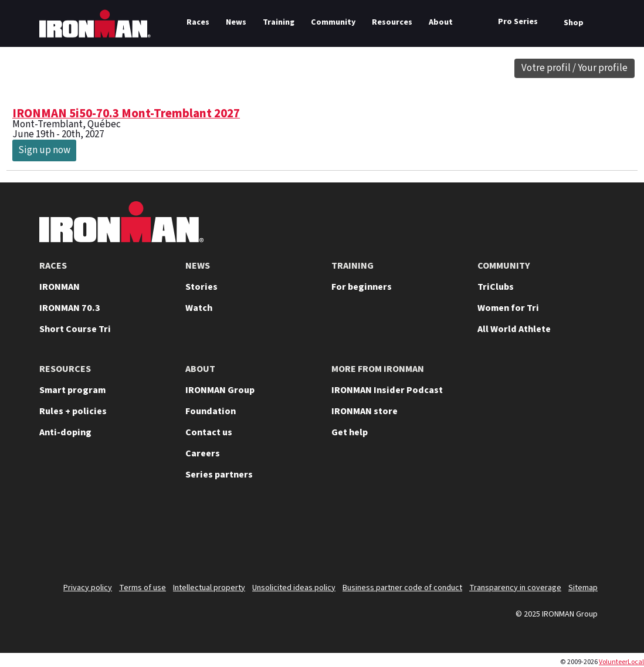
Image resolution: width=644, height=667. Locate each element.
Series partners (219, 475)
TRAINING (352, 266)
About (441, 22)
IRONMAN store (365, 411)
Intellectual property (209, 588)
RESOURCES (65, 369)
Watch (199, 308)
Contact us (209, 432)
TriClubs (496, 287)
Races (198, 22)
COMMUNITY (504, 266)
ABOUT (200, 369)
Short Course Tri (75, 329)
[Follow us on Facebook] (555, 536)
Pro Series (518, 22)
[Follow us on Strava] (586, 536)
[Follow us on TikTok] (525, 536)
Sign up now (44, 150)
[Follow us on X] (433, 536)
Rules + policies (73, 411)
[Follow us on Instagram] (494, 536)
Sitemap (583, 588)
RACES (53, 266)
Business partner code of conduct (402, 588)
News (236, 22)
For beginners (362, 287)
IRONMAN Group (220, 390)
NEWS (198, 266)
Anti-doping (65, 432)
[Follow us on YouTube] (464, 536)
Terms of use (143, 588)
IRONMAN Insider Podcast (387, 390)
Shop (574, 23)
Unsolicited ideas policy (294, 588)
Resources (392, 22)
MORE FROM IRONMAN (378, 369)
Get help (350, 432)
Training (279, 22)
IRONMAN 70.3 (70, 308)
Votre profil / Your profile (574, 68)
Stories (201, 287)
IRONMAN (60, 287)
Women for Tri (508, 308)
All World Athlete (514, 329)
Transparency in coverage (515, 588)
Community (333, 22)
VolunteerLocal (621, 662)
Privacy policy (88, 588)
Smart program (72, 390)
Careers (203, 453)
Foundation (211, 411)
